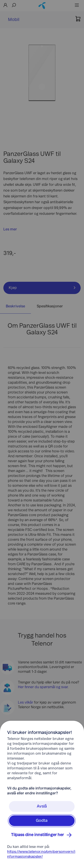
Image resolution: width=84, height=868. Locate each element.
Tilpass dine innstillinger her (42, 835)
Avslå (42, 806)
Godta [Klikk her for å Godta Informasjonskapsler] (42, 821)
